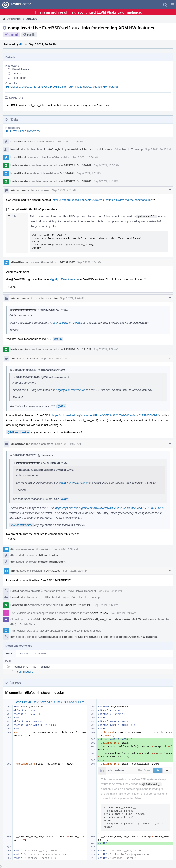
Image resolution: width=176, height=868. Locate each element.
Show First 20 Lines (26, 702)
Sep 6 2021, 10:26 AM (70, 142)
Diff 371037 (67, 262)
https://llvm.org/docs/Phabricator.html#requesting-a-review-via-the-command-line (102, 200)
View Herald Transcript (129, 149)
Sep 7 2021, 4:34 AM (89, 262)
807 (12, 216)
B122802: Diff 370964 (77, 181)
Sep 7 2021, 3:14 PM (106, 605)
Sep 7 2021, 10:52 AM (68, 444)
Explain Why (27, 624)
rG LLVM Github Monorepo (23, 131)
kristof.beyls (53, 149)
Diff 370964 (67, 173)
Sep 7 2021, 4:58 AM (106, 350)
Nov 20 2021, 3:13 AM (123, 613)
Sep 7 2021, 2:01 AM (64, 190)
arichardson (19, 78)
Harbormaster (19, 165)
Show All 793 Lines (51, 702)
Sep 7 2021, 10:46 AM (54, 359)
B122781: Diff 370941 (77, 165)
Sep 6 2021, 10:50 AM (107, 165)
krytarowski (70, 149)
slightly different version (64, 279)
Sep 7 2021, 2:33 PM (66, 549)
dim (22, 44)
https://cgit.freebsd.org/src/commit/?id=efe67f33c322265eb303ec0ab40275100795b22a (106, 415)
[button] (172, 5)
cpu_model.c (25, 672)
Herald (15, 149)
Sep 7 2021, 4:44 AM (72, 298)
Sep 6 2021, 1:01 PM (89, 173)
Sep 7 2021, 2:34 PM (75, 571)
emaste (16, 73)
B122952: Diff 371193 (77, 605)
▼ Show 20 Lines (74, 702)
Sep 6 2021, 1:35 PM (106, 181)
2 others (107, 149)
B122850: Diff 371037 (77, 349)
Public (31, 35)
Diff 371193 (53, 571)
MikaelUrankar (21, 69)
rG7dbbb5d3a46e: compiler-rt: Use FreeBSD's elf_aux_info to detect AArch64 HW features (62, 87)
